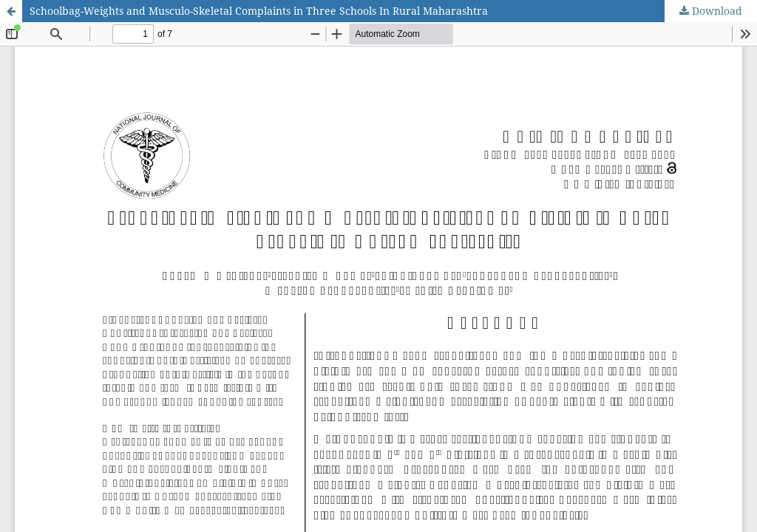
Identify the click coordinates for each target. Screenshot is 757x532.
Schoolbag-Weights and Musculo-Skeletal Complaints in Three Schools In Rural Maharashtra (259, 11)
